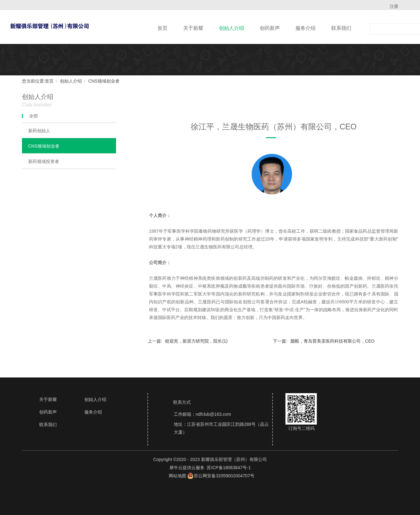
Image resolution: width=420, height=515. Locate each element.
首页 (162, 28)
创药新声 (270, 28)
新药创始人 (39, 131)
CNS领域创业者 (104, 81)
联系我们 (341, 28)
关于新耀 (193, 28)
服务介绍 (306, 28)
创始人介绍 (231, 28)
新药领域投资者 (44, 161)
